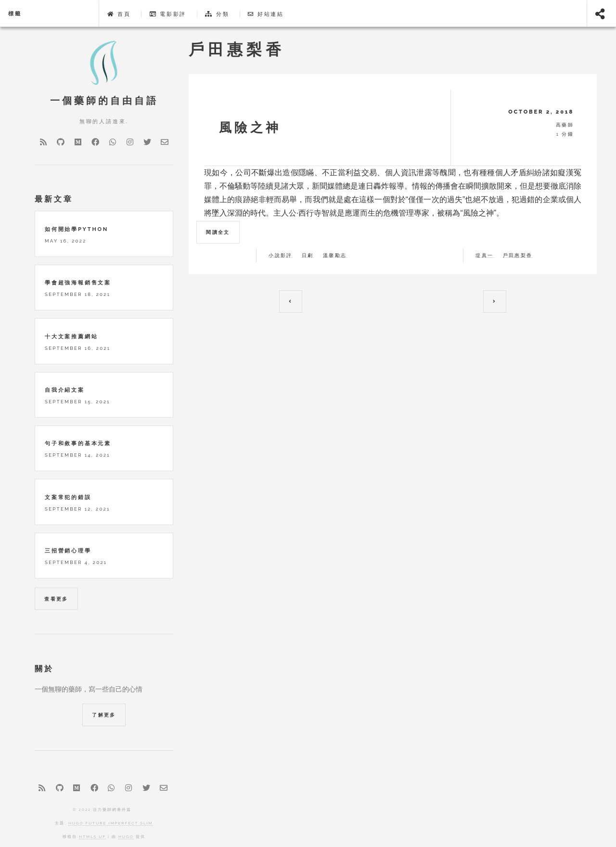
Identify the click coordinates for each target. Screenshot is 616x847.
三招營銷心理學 (68, 551)
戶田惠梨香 (518, 256)
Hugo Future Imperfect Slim (111, 823)
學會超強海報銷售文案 (78, 282)
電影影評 (168, 14)
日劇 (308, 256)
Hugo (126, 836)
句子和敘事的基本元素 (78, 443)
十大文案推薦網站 (71, 336)
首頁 (119, 14)
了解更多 (104, 715)
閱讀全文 (218, 232)
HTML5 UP (92, 836)
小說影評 (281, 256)
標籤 (15, 13)
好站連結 (266, 14)
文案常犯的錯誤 (68, 497)
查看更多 (56, 599)
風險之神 (247, 127)
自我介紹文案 (65, 390)
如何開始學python (77, 229)
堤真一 (484, 256)
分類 (217, 14)
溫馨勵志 (335, 256)
